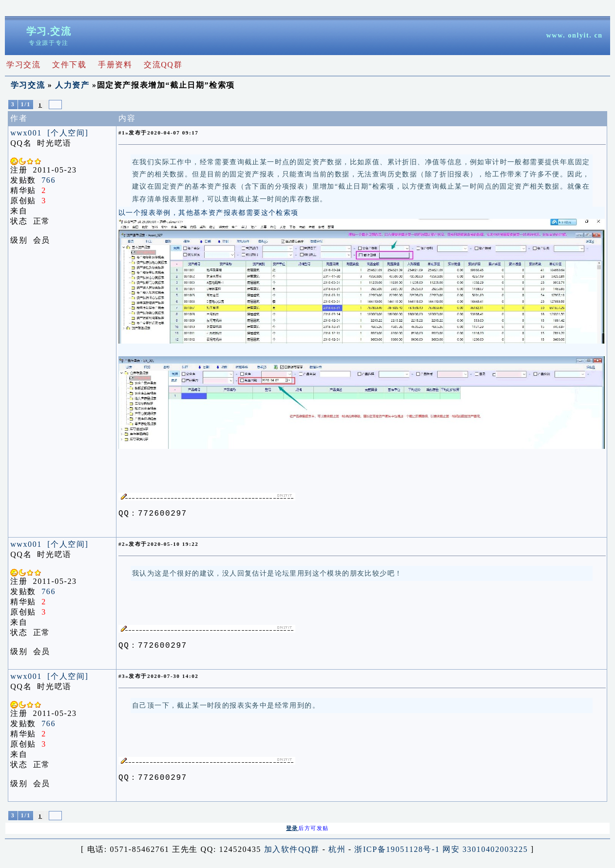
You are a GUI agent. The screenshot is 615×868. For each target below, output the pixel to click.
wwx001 (26, 133)
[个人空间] (68, 133)
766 (48, 180)
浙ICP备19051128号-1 (397, 852)
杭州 (337, 852)
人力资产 (72, 85)
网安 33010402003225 (485, 852)
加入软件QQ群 (292, 852)
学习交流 (28, 85)
